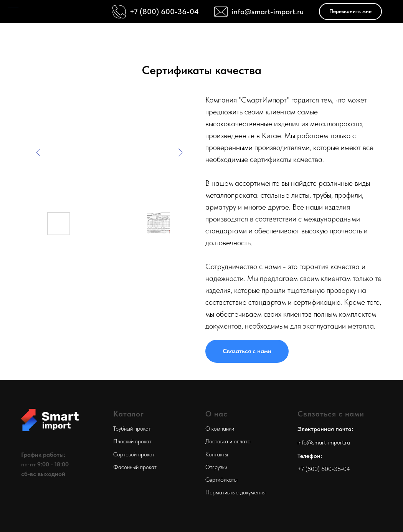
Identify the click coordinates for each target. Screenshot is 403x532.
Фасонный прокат (135, 467)
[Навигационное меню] (13, 12)
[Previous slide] (38, 152)
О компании (220, 429)
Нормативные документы (235, 492)
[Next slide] (180, 152)
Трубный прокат (132, 429)
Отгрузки (216, 467)
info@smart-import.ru (268, 12)
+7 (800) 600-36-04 (324, 469)
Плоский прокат (132, 441)
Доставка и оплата (228, 441)
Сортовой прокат (134, 454)
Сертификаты (221, 480)
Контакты (217, 454)
